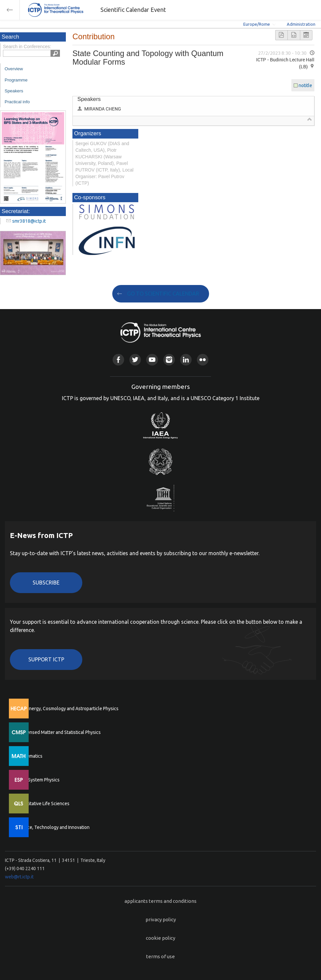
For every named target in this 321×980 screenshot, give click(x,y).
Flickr (203, 360)
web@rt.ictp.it (19, 877)
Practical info (17, 102)
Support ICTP (46, 659)
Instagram (169, 360)
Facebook (118, 360)
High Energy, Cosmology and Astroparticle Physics (67, 709)
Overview (14, 69)
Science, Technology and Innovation (53, 827)
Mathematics (29, 756)
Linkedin (186, 360)
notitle (305, 85)
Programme (16, 80)
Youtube (152, 360)
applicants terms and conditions (160, 901)
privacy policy (161, 919)
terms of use (160, 956)
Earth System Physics (38, 780)
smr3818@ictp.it (29, 221)
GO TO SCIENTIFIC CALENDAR (163, 294)
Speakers (14, 91)
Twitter (135, 360)
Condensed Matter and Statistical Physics (58, 732)
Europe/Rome (257, 24)
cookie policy (160, 938)
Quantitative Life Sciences (43, 804)
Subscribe (46, 583)
